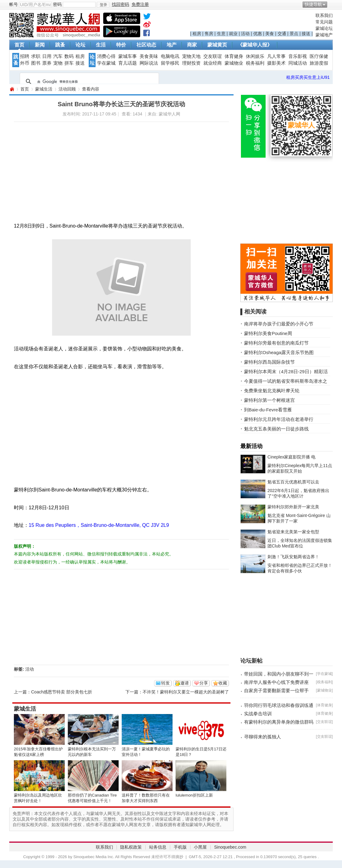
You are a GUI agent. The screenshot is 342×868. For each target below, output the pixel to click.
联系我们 (324, 15)
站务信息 (158, 847)
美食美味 (149, 56)
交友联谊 (213, 56)
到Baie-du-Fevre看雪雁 (268, 410)
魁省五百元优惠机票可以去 (293, 482)
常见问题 (324, 22)
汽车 (58, 56)
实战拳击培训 (258, 714)
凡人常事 (276, 56)
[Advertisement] (106, 165)
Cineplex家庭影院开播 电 (291, 457)
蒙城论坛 (324, 28)
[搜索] (88, 82)
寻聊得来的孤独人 (263, 737)
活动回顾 (67, 89)
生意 (221, 34)
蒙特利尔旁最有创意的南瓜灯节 (276, 343)
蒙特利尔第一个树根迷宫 (269, 400)
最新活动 (251, 446)
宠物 (58, 63)
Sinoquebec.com (230, 847)
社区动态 (146, 45)
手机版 (180, 847)
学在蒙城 (106, 63)
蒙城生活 (44, 89)
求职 (36, 56)
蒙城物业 (234, 63)
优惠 (258, 34)
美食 (270, 34)
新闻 (40, 45)
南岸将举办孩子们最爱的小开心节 (279, 324)
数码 (69, 56)
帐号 (14, 4)
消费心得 (106, 56)
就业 (233, 34)
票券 (47, 63)
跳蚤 (60, 45)
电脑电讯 (170, 56)
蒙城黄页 (217, 45)
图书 (36, 63)
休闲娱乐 (255, 56)
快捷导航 (313, 4)
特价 (121, 45)
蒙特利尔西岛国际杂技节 (269, 362)
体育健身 (234, 56)
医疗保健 (319, 56)
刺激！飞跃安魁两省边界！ (293, 557)
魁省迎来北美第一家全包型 (293, 532)
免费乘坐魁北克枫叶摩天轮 (272, 391)
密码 (57, 4)
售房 (209, 34)
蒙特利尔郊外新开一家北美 (293, 507)
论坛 (80, 45)
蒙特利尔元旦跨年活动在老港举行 (279, 419)
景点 (294, 34)
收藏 (223, 683)
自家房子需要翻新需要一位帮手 (276, 690)
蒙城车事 (128, 56)
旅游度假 (319, 63)
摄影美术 (276, 63)
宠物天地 (191, 56)
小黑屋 (200, 847)
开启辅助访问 (331, 4)
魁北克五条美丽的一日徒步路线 (276, 429)
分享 (204, 683)
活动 (245, 34)
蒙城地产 (324, 35)
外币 (25, 63)
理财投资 (191, 63)
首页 (19, 45)
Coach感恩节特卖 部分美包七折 (62, 692)
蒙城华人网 (12, 89)
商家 (192, 45)
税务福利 (255, 63)
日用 (47, 56)
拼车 (69, 63)
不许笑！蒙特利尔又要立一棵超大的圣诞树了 (186, 692)
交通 (282, 34)
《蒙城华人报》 (255, 45)
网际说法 (149, 63)
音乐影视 (298, 56)
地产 (172, 45)
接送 (306, 34)
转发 (165, 683)
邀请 (185, 683)
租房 (197, 34)
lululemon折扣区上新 (194, 795)
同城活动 (298, 63)
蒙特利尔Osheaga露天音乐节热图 (279, 352)
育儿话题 (128, 63)
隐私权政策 (131, 847)
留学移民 (170, 63)
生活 (101, 45)
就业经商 (213, 63)
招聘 (25, 56)
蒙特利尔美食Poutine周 (268, 333)
